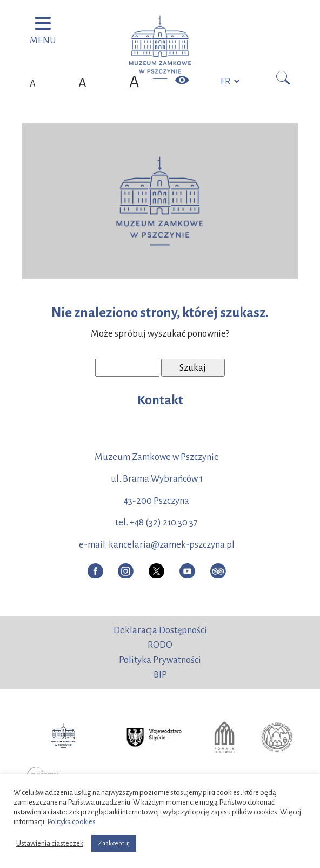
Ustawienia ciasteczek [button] (50, 843)
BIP (160, 675)
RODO (160, 645)
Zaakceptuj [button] (114, 843)
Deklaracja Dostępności (160, 630)
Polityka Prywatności (160, 660)
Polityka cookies (71, 822)
